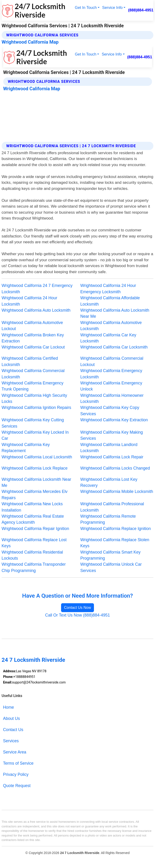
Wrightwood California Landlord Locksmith (109, 448)
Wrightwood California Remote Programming (108, 519)
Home (9, 707)
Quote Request (17, 786)
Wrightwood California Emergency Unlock (111, 386)
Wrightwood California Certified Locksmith (30, 361)
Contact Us (13, 730)
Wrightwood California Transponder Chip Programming (34, 567)
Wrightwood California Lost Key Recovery (109, 482)
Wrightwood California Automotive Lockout (32, 326)
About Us (11, 718)
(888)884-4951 (141, 10)
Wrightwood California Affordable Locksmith (110, 301)
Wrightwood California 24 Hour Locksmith (29, 301)
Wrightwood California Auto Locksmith (36, 310)
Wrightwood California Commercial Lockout (112, 361)
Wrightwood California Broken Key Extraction (33, 338)
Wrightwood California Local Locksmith (37, 457)
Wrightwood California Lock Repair (112, 457)
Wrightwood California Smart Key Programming (111, 555)
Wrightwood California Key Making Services (112, 435)
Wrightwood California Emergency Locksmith (111, 374)
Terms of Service (18, 763)
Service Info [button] (112, 8)
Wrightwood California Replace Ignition (116, 529)
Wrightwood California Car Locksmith (114, 347)
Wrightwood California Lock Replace (35, 468)
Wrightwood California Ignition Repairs (36, 408)
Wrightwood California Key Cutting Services (33, 423)
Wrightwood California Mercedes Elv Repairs (35, 495)
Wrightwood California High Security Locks (34, 398)
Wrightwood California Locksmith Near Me (36, 482)
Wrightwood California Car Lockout (33, 347)
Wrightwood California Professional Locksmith (112, 507)
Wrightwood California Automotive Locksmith (111, 326)
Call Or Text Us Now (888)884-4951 (77, 615)
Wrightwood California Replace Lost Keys (34, 543)
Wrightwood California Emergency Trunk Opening (33, 386)
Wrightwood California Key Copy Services (110, 411)
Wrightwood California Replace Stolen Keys (115, 543)
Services (11, 741)
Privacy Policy (16, 774)
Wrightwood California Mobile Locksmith (117, 492)
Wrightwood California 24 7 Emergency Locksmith (37, 289)
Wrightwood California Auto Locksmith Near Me (115, 313)
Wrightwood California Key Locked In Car (35, 435)
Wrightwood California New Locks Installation (32, 507)
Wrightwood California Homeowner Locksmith (112, 398)
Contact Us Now (78, 608)
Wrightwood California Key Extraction (114, 420)
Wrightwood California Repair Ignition (35, 529)
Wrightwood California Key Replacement (26, 448)
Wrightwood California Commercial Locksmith (33, 374)
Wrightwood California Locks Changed (115, 468)
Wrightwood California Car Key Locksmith (108, 338)
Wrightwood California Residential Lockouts (32, 555)
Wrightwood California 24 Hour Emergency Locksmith (108, 289)
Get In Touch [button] (86, 8)
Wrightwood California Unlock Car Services (111, 567)
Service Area (15, 752)
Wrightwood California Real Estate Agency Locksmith (33, 519)
